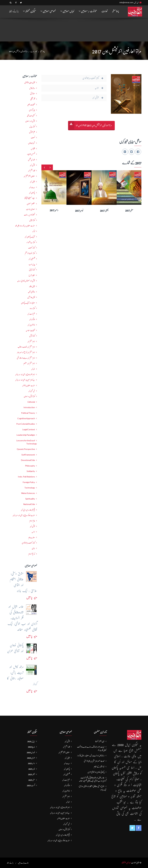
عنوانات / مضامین (88, 11)
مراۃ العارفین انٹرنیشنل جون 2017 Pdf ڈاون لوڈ (94, 125)
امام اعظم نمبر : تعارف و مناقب (26, 347)
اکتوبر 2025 (32, 774)
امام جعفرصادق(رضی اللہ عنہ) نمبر (25, 374)
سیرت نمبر (32, 187)
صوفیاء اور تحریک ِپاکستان (28, 303)
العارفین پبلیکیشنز (126, 863)
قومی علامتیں (31, 297)
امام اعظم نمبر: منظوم (29, 363)
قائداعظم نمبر (32, 171)
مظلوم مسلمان (31, 204)
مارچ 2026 (31, 747)
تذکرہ (34, 231)
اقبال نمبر (32, 182)
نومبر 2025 (32, 769)
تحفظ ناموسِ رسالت (29, 215)
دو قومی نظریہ (31, 292)
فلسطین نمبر (32, 259)
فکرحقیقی (33, 99)
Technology (30, 488)
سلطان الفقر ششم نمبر (29, 176)
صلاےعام (32, 537)
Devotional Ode (28, 460)
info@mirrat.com (126, 3)
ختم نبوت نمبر (31, 314)
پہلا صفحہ (115, 11)
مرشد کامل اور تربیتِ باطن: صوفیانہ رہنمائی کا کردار (91, 756)
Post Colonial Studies (26, 424)
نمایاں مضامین (67, 11)
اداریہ (33, 532)
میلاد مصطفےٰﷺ (30, 198)
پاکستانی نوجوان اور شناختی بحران (96, 772)
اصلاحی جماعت (31, 209)
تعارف (105, 11)
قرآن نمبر (32, 165)
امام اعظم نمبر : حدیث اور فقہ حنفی (26, 358)
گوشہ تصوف (32, 248)
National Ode (29, 504)
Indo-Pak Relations (26, 477)
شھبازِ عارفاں (32, 143)
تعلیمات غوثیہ (31, 105)
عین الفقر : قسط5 (100, 741)
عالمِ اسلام (32, 521)
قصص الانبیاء (31, 154)
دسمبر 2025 (31, 763)
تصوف (33, 138)
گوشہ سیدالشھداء (31, 242)
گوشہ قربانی (32, 270)
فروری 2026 (31, 752)
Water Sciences (28, 493)
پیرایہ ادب (32, 264)
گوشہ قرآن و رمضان (29, 396)
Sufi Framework (28, 455)
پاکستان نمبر (32, 193)
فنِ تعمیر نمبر (32, 391)
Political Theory (28, 413)
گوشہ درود (32, 308)
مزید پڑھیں (32, 597)
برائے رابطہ (14, 11)
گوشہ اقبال (32, 220)
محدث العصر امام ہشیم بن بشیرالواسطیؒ (94, 761)
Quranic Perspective (26, 449)
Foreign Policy (29, 482)
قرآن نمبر (32, 526)
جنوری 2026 (31, 758)
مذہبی (33, 548)
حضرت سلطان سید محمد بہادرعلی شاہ (25, 226)
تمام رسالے (34, 51)
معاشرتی (33, 94)
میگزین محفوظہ (30, 11)
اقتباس (33, 149)
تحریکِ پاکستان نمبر (30, 237)
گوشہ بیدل (32, 127)
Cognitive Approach (26, 418)
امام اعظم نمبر (31, 341)
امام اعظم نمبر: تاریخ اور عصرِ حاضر (26, 352)
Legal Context (29, 429)
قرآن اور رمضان (30, 121)
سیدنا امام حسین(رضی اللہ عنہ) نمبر (25, 380)
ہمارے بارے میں (23, 863)
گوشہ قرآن (32, 336)
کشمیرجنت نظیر (31, 116)
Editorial (31, 402)
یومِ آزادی (32, 110)
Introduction (29, 407)
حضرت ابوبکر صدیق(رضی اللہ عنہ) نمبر (24, 515)
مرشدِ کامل (32, 88)
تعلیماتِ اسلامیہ (30, 330)
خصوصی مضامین (48, 11)
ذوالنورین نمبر (31, 325)
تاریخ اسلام (32, 554)
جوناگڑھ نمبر (32, 319)
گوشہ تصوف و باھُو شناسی (28, 543)
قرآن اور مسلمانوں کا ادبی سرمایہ (26, 281)
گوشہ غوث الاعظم (30, 253)
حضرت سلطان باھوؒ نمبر (29, 385)
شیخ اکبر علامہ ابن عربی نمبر (28, 510)
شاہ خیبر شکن (31, 160)
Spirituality (30, 499)
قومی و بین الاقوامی (30, 82)
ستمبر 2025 (32, 780)
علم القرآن (32, 132)
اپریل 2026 (31, 741)
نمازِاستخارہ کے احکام (99, 767)
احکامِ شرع (32, 275)
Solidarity (31, 471)
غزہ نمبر (33, 369)
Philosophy (30, 466)
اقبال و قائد (32, 286)
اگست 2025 (31, 785)
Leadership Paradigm (26, 435)
